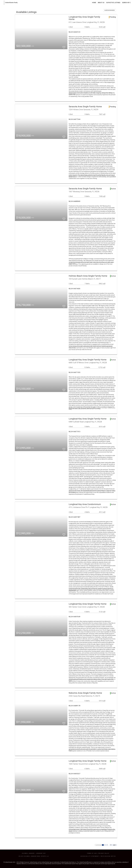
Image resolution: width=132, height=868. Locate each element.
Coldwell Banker (28, 853)
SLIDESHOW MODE (110, 10)
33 (111, 845)
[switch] (64, 46)
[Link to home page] (2, 3)
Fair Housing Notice (108, 856)
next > (115, 845)
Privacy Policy (104, 853)
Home (94, 3)
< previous (98, 845)
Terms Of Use (92, 853)
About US (101, 3)
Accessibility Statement (90, 856)
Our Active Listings (113, 3)
